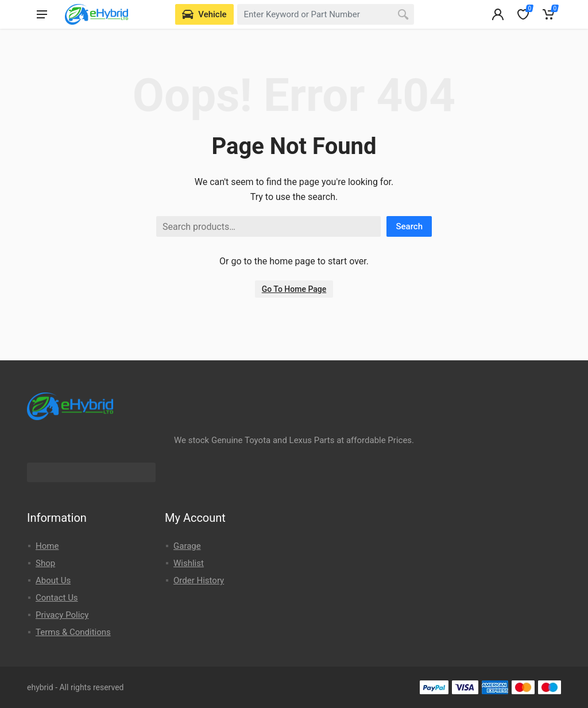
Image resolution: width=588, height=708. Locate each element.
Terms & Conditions (73, 632)
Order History (199, 580)
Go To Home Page (294, 289)
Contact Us (57, 598)
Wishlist (189, 563)
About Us (53, 580)
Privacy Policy (62, 615)
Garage (187, 546)
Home (47, 546)
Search (409, 226)
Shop (45, 563)
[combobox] (326, 14)
